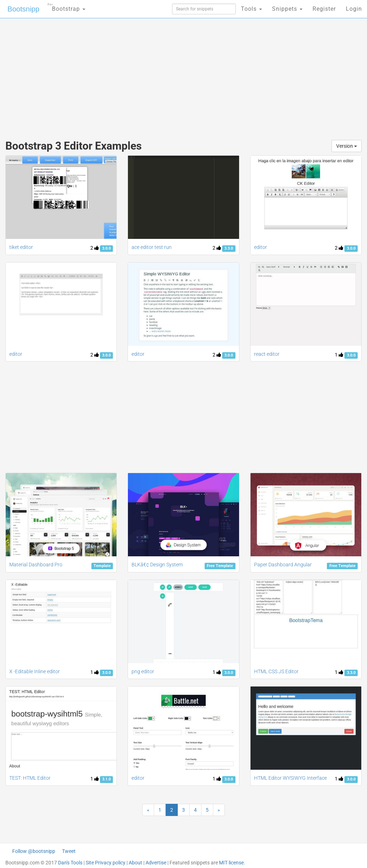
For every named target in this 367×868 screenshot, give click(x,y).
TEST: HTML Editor (30, 778)
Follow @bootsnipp (34, 851)
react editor (267, 354)
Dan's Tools (70, 863)
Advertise (156, 863)
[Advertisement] (124, 75)
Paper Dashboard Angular (283, 565)
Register (324, 9)
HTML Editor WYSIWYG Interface (290, 778)
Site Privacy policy (106, 863)
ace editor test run (152, 247)
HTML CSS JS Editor (276, 671)
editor (261, 247)
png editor (143, 671)
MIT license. (232, 863)
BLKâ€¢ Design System (157, 565)
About (135, 863)
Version (347, 146)
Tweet (69, 851)
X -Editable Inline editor (35, 671)
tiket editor (21, 247)
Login (354, 9)
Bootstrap (66, 7)
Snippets (287, 9)
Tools (251, 9)
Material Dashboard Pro (36, 565)
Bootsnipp (23, 9)
